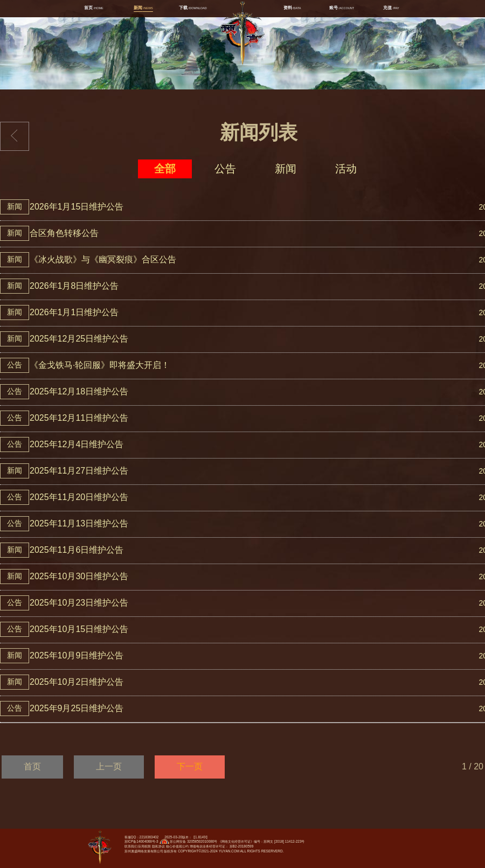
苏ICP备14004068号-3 (141, 841)
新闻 (286, 169)
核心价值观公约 (177, 846)
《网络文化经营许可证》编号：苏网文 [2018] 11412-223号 (261, 841)
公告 (225, 169)
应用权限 (144, 846)
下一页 (190, 766)
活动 (346, 169)
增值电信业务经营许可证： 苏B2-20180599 (221, 846)
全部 (165, 169)
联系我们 (131, 846)
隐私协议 (158, 846)
